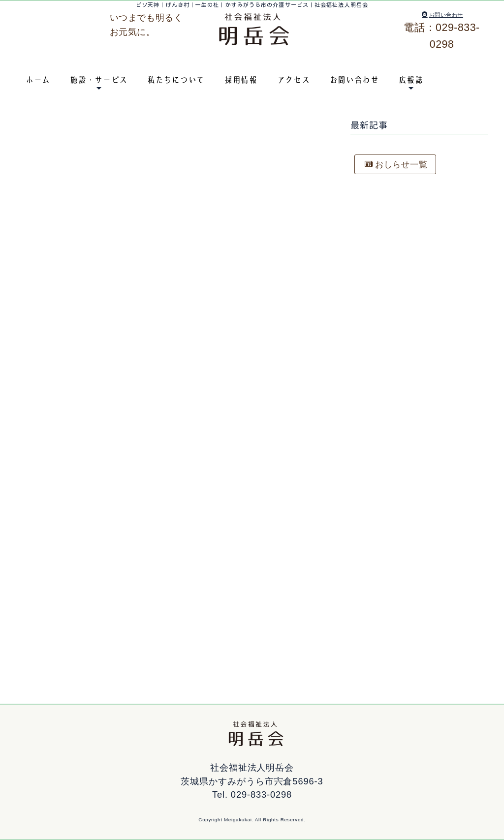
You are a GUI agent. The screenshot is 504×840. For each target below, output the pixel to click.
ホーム (38, 80)
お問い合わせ (442, 15)
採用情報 (241, 80)
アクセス (294, 80)
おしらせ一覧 (399, 165)
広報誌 (411, 80)
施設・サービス (99, 80)
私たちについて (176, 80)
